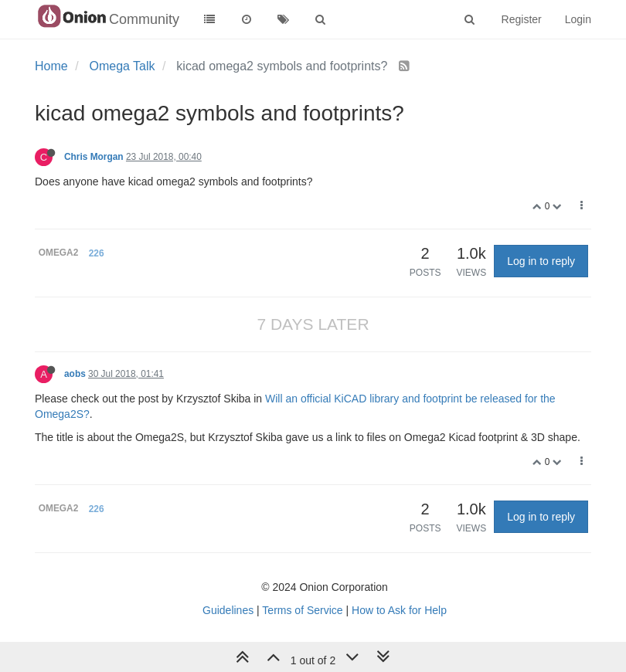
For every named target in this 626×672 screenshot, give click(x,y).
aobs (75, 374)
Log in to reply (541, 261)
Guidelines (228, 610)
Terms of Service (302, 610)
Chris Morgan (94, 157)
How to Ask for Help (399, 610)
